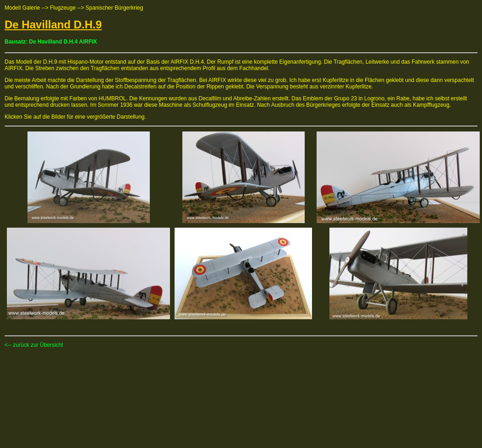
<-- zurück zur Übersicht (34, 345)
